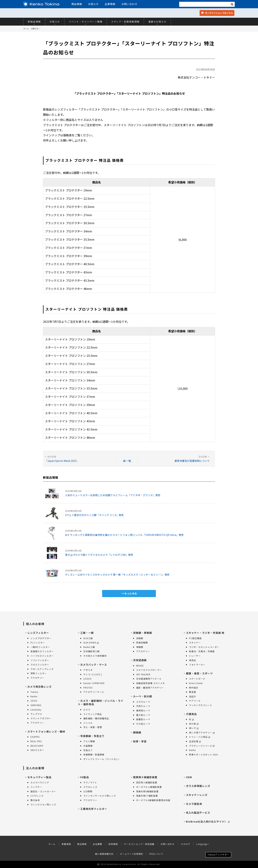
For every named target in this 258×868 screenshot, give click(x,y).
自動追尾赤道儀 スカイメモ (150, 683)
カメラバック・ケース (94, 665)
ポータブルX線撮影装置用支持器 (153, 800)
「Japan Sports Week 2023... (61, 461)
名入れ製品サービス (198, 813)
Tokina (34, 692)
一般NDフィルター (40, 647)
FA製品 (85, 777)
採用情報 (113, 844)
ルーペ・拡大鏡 (143, 696)
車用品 (193, 660)
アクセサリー (37, 678)
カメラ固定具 (194, 804)
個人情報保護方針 (104, 854)
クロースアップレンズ (42, 669)
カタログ (185, 844)
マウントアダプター (41, 718)
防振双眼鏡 (142, 642)
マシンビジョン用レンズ (43, 804)
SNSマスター (37, 750)
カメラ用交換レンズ (40, 687)
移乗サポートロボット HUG (204, 754)
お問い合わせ (129, 4)
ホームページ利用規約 (132, 854)
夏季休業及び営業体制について (192, 461)
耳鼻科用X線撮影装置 (147, 791)
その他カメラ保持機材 (95, 656)
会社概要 (97, 844)
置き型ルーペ (143, 715)
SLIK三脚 (88, 638)
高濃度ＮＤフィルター (42, 651)
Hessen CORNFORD (94, 683)
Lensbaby (36, 710)
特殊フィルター (39, 673)
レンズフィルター (38, 633)
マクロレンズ (90, 787)
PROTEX (88, 688)
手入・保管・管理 (93, 727)
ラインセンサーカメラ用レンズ (100, 796)
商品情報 (77, 4)
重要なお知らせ (157, 22)
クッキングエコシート (201, 705)
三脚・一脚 (87, 633)
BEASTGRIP (37, 746)
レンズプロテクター (41, 638)
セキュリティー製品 (39, 777)
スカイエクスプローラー (149, 670)
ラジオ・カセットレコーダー (204, 647)
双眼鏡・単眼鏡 (143, 633)
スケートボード (197, 679)
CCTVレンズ (37, 796)
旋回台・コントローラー (43, 791)
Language (203, 844)
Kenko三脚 (89, 647)
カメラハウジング (40, 782)
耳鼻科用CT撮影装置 (147, 796)
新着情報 (66, 844)
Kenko (34, 696)
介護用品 (191, 714)
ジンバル (88, 723)
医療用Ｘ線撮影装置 (145, 777)
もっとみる (131, 593)
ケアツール (195, 701)
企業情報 (110, 4)
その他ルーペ (143, 724)
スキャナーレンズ (197, 795)
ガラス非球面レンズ (198, 786)
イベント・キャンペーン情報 (86, 22)
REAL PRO (36, 741)
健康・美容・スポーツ (199, 673)
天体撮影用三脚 (91, 651)
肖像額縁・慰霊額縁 (94, 754)
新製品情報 (34, 22)
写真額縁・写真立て (92, 736)
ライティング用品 (93, 714)
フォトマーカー (197, 664)
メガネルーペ (143, 702)
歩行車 (194, 724)
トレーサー (195, 656)
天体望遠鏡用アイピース (149, 679)
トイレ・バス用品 (200, 737)
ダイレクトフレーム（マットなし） (102, 759)
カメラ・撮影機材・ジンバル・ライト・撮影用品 (101, 702)
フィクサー (36, 787)
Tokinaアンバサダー (218, 854)
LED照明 (88, 791)
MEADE (140, 666)
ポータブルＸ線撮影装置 (149, 787)
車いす (194, 728)
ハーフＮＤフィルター (42, 656)
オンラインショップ (217, 13)
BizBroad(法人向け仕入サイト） (208, 821)
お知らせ (93, 4)
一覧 (127, 461)
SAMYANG (36, 705)
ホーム (26, 29)
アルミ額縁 (89, 741)
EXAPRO (35, 737)
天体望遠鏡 (140, 660)
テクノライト (90, 782)
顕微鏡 (137, 732)
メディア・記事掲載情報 (125, 22)
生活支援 (195, 741)
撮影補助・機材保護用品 (96, 718)
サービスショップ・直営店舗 (139, 844)
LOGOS (87, 679)
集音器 (193, 692)
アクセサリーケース (94, 692)
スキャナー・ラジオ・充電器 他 (205, 633)
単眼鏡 (140, 647)
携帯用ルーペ (143, 710)
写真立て (88, 750)
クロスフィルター (40, 664)
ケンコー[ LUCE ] (93, 674)
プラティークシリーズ (202, 746)
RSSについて (156, 854)
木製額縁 (88, 746)
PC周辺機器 (195, 638)
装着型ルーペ (143, 719)
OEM (189, 777)
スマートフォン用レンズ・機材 (46, 731)
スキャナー (195, 642)
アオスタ (88, 670)
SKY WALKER (143, 674)
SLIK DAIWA (91, 642)
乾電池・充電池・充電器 (202, 651)
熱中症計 (194, 688)
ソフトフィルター (40, 660)
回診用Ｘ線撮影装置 (147, 782)
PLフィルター (38, 642)
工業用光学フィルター (94, 809)
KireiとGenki (196, 683)
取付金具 (35, 800)
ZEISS (34, 701)
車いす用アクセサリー (202, 732)
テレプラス (36, 714)
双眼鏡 (140, 638)
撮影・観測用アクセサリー (150, 688)
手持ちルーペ (143, 706)
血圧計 (193, 696)
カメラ (87, 710)
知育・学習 (140, 741)
